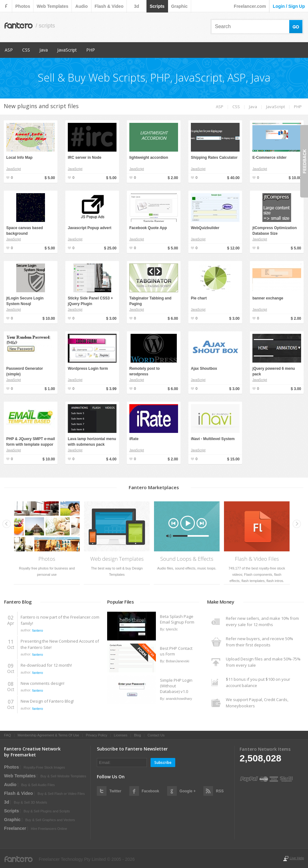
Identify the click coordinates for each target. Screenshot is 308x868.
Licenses (120, 735)
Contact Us (156, 735)
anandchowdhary (179, 699)
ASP (9, 50)
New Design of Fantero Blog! (47, 701)
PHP (91, 50)
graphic (179, 6)
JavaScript (67, 50)
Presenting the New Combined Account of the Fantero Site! (60, 644)
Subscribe (163, 763)
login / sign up (289, 6)
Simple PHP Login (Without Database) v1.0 (176, 686)
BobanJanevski (178, 661)
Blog (137, 735)
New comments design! (42, 683)
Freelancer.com (250, 6)
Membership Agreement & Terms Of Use (48, 735)
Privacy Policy (97, 735)
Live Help (297, 858)
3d (137, 6)
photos (23, 6)
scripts (157, 6)
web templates (52, 6)
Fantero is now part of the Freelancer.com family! (60, 620)
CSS (26, 50)
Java (44, 50)
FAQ (7, 735)
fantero (37, 630)
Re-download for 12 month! (46, 665)
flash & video (109, 6)
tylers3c (172, 629)
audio (82, 6)
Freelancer (15, 828)
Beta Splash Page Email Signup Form (177, 619)
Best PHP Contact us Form (176, 651)
